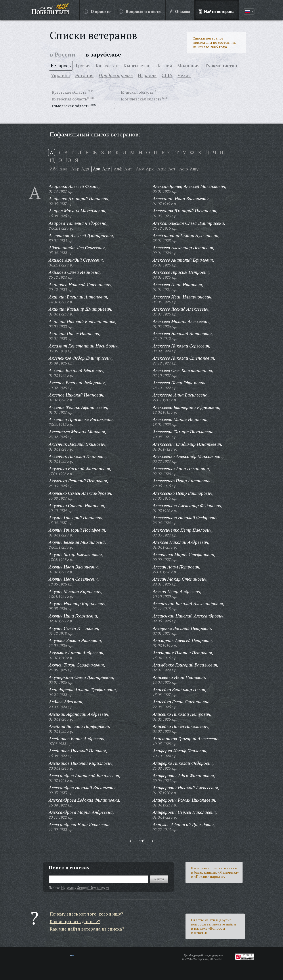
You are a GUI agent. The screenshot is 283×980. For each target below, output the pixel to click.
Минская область (137, 92)
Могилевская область (141, 99)
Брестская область (69, 92)
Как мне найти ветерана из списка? (87, 929)
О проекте (97, 11)
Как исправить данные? (75, 921)
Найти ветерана (217, 11)
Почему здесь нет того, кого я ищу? (86, 914)
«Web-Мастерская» (197, 959)
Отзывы (180, 11)
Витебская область (69, 99)
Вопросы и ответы (140, 11)
